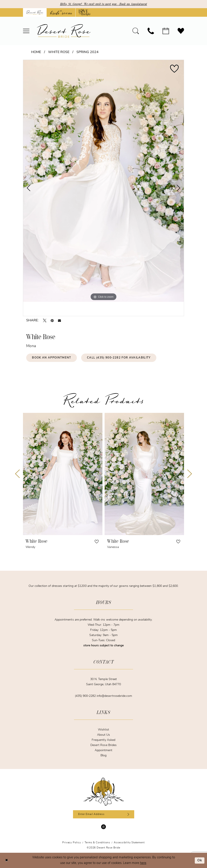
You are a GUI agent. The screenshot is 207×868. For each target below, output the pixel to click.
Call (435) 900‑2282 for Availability (119, 358)
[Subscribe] (128, 814)
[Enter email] (104, 814)
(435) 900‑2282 (86, 696)
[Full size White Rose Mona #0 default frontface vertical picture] (103, 181)
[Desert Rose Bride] (104, 792)
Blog (103, 756)
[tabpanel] (103, 181)
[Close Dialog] (6, 860)
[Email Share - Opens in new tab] (59, 321)
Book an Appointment (52, 358)
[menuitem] (26, 31)
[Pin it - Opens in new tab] (52, 320)
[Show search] (136, 31)
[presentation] (63, 474)
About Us (103, 735)
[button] (26, 31)
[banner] (64, 31)
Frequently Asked (103, 740)
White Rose (59, 52)
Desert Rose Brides (103, 745)
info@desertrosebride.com (114, 696)
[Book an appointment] (166, 31)
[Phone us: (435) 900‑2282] (151, 31)
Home (36, 52)
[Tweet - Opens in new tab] (45, 320)
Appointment (103, 750)
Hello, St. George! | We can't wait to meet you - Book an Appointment (104, 4)
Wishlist (103, 730)
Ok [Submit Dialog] (200, 860)
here (143, 863)
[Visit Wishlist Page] (181, 31)
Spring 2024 (88, 52)
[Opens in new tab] (61, 12)
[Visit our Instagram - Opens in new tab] (103, 827)
